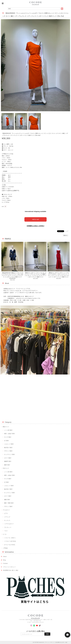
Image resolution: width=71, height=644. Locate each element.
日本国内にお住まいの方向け (36, 226)
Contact (5, 563)
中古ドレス (6, 468)
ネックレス (7, 520)
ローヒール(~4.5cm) (10, 545)
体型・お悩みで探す (10, 434)
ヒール (5, 534)
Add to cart (36, 219)
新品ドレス (6, 427)
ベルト (6, 531)
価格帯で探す (8, 461)
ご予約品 (5, 548)
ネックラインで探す (10, 454)
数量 (3, 207)
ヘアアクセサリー (9, 524)
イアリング (7, 517)
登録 (47, 634)
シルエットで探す (9, 444)
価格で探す (7, 500)
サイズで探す (8, 437)
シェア (67, 231)
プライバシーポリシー (9, 567)
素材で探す (7, 465)
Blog (4, 560)
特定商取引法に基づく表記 (11, 570)
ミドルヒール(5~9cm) (10, 541)
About (5, 556)
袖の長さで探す (8, 448)
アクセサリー (6, 510)
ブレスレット (8, 527)
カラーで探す (8, 458)
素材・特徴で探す (9, 503)
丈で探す (7, 441)
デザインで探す (8, 451)
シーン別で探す (8, 430)
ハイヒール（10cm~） (10, 538)
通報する (65, 235)
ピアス (6, 513)
